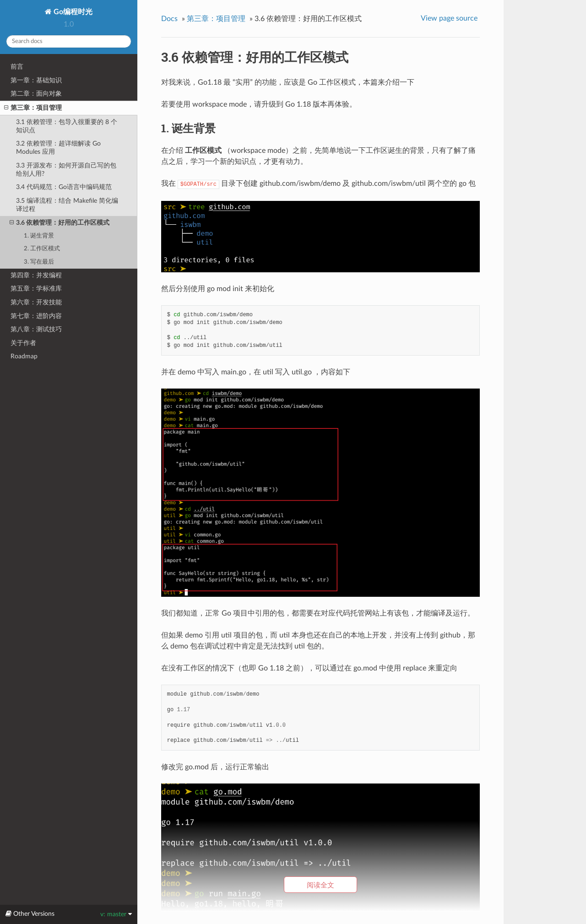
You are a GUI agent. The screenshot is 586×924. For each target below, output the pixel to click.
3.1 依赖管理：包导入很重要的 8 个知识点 (67, 126)
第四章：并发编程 (36, 275)
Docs (169, 19)
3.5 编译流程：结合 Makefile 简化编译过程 (67, 205)
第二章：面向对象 (36, 94)
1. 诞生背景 (39, 236)
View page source (449, 18)
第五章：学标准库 (36, 289)
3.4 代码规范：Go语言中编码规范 (64, 187)
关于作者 (23, 343)
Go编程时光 (72, 12)
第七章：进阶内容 (36, 316)
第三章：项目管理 (33, 108)
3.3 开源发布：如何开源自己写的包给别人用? (66, 170)
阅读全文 (320, 885)
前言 (17, 67)
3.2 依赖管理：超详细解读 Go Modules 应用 (58, 148)
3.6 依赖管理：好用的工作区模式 (60, 223)
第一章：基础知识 (36, 80)
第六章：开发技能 (36, 302)
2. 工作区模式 (42, 249)
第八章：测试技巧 (36, 329)
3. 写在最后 (39, 262)
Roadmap (24, 356)
